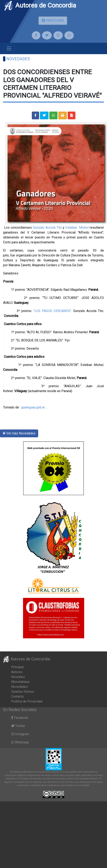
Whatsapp (20, 742)
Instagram (20, 734)
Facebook (20, 718)
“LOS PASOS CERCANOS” (52, 311)
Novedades (18, 59)
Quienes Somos (23, 692)
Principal (17, 667)
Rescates (18, 677)
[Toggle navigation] (9, 48)
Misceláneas (20, 682)
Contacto (18, 696)
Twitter (18, 726)
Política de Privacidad (27, 701)
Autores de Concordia (40, 5)
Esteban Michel (77, 228)
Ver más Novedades (19, 433)
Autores (17, 672)
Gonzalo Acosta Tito (47, 228)
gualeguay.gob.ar (33, 407)
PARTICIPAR (53, 21)
